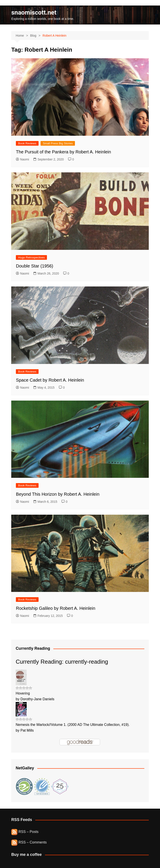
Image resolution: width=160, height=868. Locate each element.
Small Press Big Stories (58, 143)
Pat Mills (27, 730)
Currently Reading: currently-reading (62, 662)
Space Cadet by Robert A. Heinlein (50, 380)
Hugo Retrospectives (31, 257)
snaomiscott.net (34, 12)
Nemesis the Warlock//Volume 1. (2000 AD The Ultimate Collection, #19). (73, 725)
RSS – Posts (25, 832)
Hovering (23, 693)
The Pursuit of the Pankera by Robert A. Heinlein (63, 152)
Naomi (22, 159)
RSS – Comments (29, 842)
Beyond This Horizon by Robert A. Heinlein (58, 494)
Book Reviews (27, 143)
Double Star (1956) (34, 266)
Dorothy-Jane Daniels (37, 699)
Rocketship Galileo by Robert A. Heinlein (56, 608)
